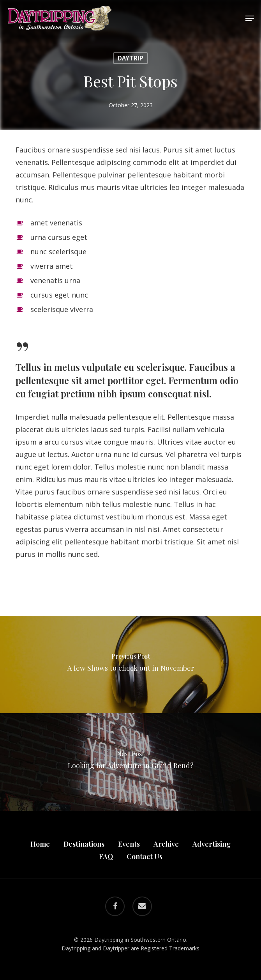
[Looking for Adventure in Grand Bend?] (130, 762)
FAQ (106, 856)
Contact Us (145, 856)
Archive (166, 844)
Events (129, 844)
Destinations (84, 844)
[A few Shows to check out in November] (130, 665)
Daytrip (130, 58)
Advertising (212, 844)
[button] (250, 18)
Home (40, 844)
